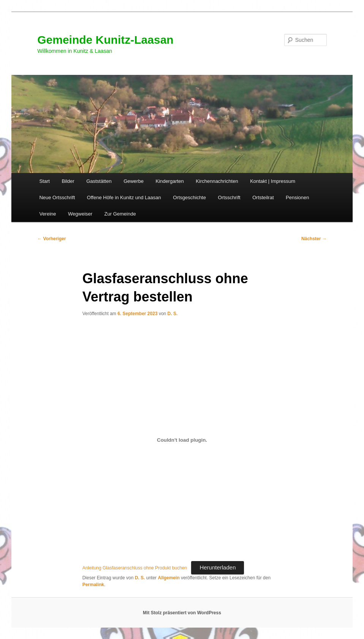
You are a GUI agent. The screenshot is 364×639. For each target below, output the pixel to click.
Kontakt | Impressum (273, 181)
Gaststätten (99, 181)
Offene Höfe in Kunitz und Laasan (124, 197)
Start (44, 181)
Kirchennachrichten (217, 181)
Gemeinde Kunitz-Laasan (105, 40)
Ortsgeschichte (189, 197)
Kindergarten (169, 181)
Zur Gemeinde (120, 214)
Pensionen (297, 197)
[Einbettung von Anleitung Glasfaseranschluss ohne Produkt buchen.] (182, 440)
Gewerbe (134, 181)
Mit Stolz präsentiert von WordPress (182, 613)
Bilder (68, 181)
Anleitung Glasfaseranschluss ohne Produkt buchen (135, 568)
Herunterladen (218, 567)
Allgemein (169, 578)
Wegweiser (80, 214)
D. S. (173, 314)
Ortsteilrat (263, 197)
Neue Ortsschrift (57, 197)
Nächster (314, 239)
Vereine (47, 214)
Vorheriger (51, 239)
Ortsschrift (229, 197)
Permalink (93, 585)
